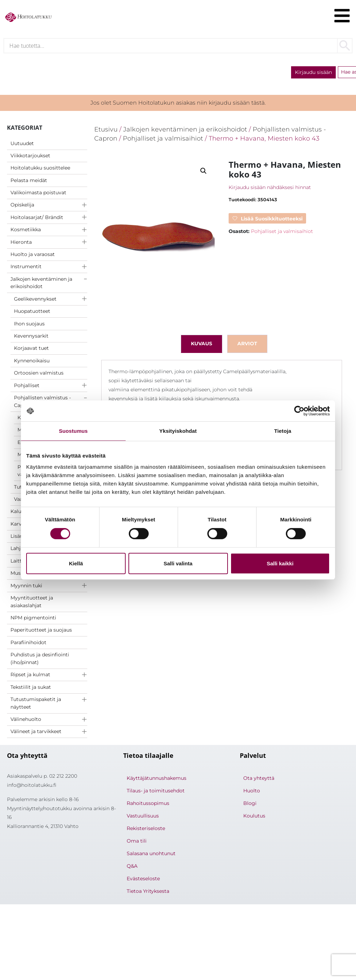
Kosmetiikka (26, 230)
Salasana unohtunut (151, 854)
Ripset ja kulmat (30, 675)
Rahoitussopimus (148, 804)
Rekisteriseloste (146, 829)
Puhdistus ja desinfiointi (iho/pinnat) (40, 659)
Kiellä (76, 563)
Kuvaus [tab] (202, 345)
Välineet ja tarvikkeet (36, 732)
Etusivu (106, 130)
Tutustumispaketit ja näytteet (36, 704)
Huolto (252, 792)
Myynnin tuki (26, 586)
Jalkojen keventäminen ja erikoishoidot (41, 284)
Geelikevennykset (35, 300)
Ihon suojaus (29, 324)
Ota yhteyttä (259, 779)
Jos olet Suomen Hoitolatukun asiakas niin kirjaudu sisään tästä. (178, 103)
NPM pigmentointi (33, 618)
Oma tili (137, 842)
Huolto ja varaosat (33, 255)
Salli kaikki (280, 563)
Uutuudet (22, 144)
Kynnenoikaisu (32, 361)
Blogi (250, 804)
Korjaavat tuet (31, 349)
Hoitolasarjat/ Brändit (37, 218)
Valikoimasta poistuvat (38, 193)
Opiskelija (22, 206)
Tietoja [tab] (283, 431)
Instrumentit (26, 267)
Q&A (132, 867)
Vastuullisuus (143, 817)
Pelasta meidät (29, 181)
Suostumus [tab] (73, 431)
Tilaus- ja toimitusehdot (156, 792)
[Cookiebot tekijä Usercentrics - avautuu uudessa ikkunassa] (299, 411)
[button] (203, 172)
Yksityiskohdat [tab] (178, 431)
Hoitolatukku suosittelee (40, 168)
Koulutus (254, 817)
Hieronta (21, 243)
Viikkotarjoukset (30, 156)
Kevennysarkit (31, 337)
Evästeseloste (143, 880)
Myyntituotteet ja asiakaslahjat (32, 602)
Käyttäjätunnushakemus (157, 779)
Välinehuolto (26, 720)
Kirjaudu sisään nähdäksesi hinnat (270, 188)
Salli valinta (178, 563)
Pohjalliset (27, 386)
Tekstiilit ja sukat (31, 688)
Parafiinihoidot (28, 643)
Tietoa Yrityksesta (148, 892)
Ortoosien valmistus (39, 374)
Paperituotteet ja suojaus (41, 631)
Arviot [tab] (247, 345)
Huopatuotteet (32, 312)
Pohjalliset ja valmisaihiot (163, 139)
